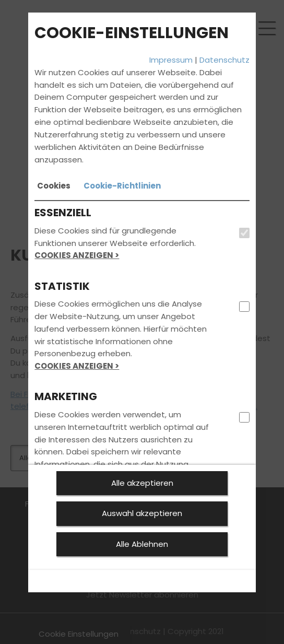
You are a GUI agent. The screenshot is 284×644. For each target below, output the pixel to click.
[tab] (54, 186)
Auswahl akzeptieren (142, 513)
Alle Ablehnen (142, 544)
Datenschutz (224, 60)
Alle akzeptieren (142, 483)
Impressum (171, 60)
